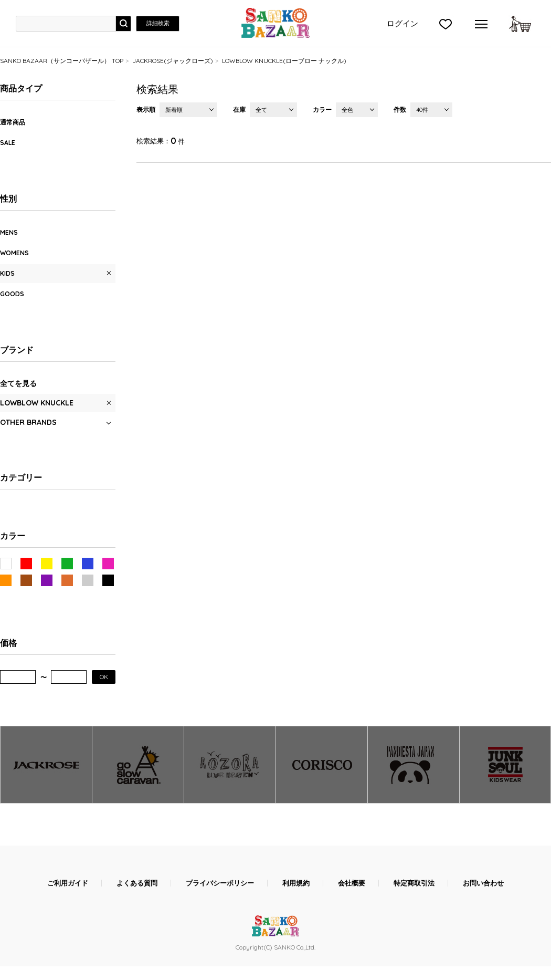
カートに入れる (520, 24)
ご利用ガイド (68, 883)
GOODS (12, 294)
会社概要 (352, 883)
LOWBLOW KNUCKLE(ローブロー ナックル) (284, 61)
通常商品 (13, 122)
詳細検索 (158, 23)
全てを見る (18, 383)
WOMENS (14, 253)
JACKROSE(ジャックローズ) (173, 61)
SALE (8, 143)
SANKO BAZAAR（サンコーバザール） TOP (62, 61)
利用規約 (296, 883)
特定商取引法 (414, 883)
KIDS (7, 273)
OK (104, 677)
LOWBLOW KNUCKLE (37, 403)
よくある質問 (137, 883)
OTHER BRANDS (28, 422)
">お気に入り (446, 24)
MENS (9, 232)
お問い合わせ (483, 883)
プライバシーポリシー (220, 883)
